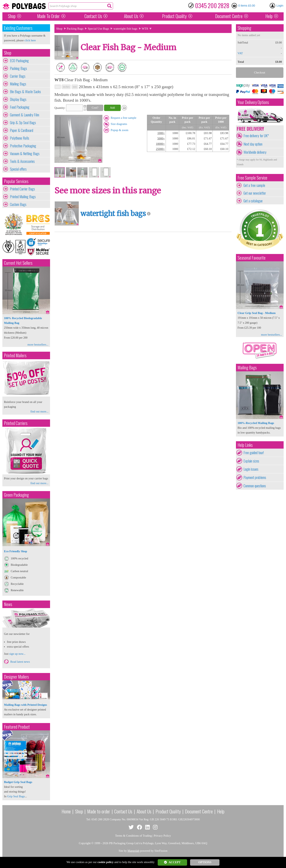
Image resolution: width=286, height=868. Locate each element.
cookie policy (106, 862)
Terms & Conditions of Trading (134, 836)
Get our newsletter (255, 193)
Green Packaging (16, 495)
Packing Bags (18, 68)
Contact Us (93, 16)
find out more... (39, 411)
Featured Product (17, 727)
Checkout (260, 72)
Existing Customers (18, 28)
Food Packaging (20, 107)
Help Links (245, 445)
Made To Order (48, 16)
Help (269, 16)
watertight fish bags (125, 28)
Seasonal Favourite (252, 258)
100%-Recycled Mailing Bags (256, 423)
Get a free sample (254, 185)
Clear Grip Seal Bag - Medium (257, 313)
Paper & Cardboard (22, 130)
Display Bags (18, 99)
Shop (12, 16)
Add (112, 108)
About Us (131, 16)
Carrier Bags (18, 76)
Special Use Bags (98, 28)
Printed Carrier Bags (22, 189)
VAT (240, 53)
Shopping (244, 28)
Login (280, 6)
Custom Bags (18, 204)
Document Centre (199, 811)
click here (30, 40)
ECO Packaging (19, 61)
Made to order (99, 811)
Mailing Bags (18, 84)
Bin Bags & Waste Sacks (25, 92)
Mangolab (133, 851)
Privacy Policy (162, 836)
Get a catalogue (253, 201)
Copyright (85, 843)
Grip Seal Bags (16, 796)
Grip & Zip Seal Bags (23, 123)
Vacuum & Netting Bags (25, 154)
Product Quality (168, 811)
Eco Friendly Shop (15, 551)
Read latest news (20, 662)
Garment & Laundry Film (25, 115)
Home (66, 811)
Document (229, 16)
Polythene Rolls (20, 138)
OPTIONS (205, 862)
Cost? (95, 108)
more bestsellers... (38, 345)
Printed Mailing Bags (23, 197)
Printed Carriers (16, 423)
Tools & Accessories (22, 161)
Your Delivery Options (253, 102)
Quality (174, 16)
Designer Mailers (16, 677)
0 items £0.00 (247, 6)
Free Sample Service (252, 178)
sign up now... (17, 654)
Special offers (18, 169)
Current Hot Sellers (18, 263)
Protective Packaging (23, 146)
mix (58, 87)
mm (75, 87)
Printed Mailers (15, 355)
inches (66, 87)
